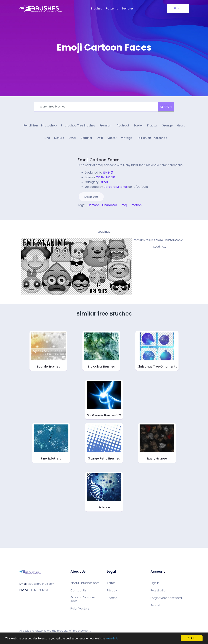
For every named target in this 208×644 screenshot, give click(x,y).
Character (110, 205)
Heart (181, 125)
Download (91, 197)
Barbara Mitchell (116, 187)
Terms (111, 583)
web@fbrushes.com (41, 584)
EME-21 (108, 173)
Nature (59, 138)
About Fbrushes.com (85, 583)
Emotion (136, 205)
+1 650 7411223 (38, 590)
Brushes (96, 8)
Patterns (112, 8)
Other (72, 138)
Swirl (100, 138)
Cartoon (94, 205)
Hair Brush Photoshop (152, 138)
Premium (106, 125)
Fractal (152, 125)
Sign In (178, 8)
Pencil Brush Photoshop (40, 125)
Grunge (167, 125)
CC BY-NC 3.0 (105, 177)
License (112, 598)
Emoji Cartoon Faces (98, 160)
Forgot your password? (167, 598)
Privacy (112, 591)
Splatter (87, 138)
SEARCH (166, 107)
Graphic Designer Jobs (83, 599)
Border (138, 125)
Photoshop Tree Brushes (78, 125)
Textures (128, 8)
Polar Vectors (80, 609)
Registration (159, 591)
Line (47, 138)
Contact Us (78, 591)
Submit (155, 605)
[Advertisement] (104, 64)
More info (112, 639)
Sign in (155, 583)
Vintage (127, 138)
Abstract (123, 125)
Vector (112, 138)
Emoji (123, 205)
